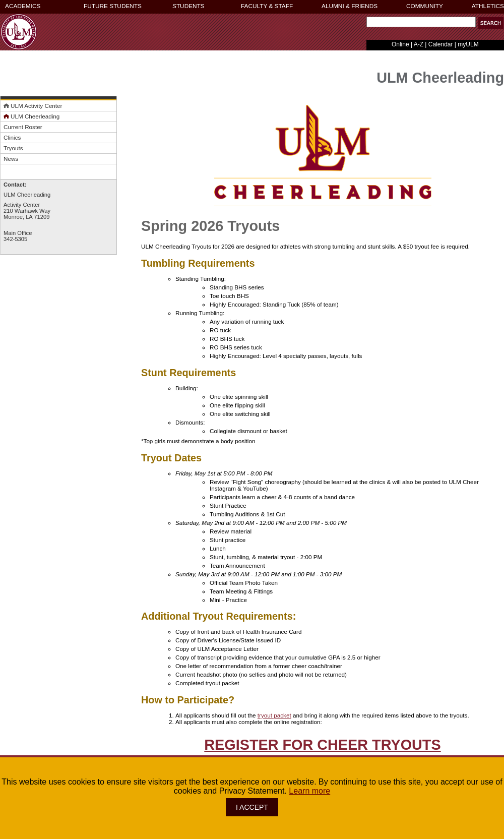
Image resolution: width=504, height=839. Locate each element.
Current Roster (23, 127)
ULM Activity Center (33, 106)
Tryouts (13, 148)
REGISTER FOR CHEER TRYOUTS (322, 745)
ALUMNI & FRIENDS (350, 6)
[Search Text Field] (421, 22)
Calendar (441, 44)
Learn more (309, 791)
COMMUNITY (425, 6)
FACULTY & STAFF (267, 6)
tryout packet (274, 715)
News (11, 159)
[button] (491, 23)
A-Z (419, 44)
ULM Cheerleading (31, 116)
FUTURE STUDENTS (113, 6)
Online (400, 44)
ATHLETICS (488, 6)
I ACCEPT (252, 807)
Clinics (12, 137)
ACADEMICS (23, 6)
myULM (468, 44)
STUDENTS (188, 6)
